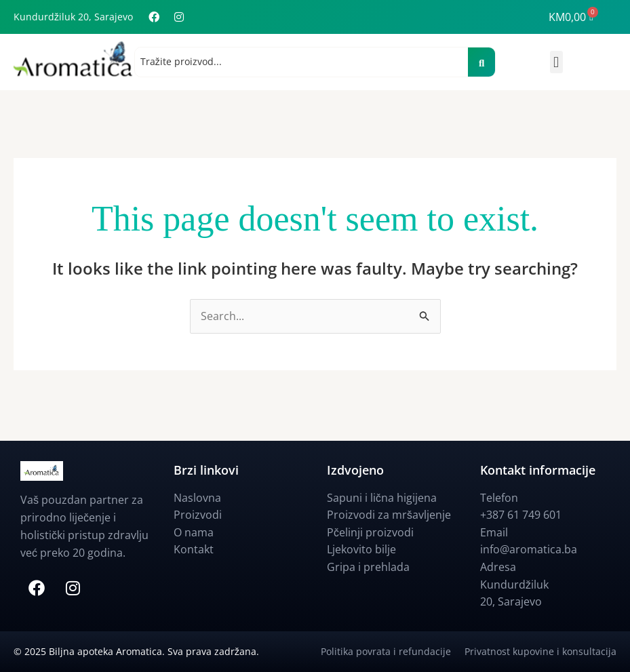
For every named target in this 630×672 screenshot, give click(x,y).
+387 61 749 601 (521, 515)
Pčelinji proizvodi (370, 532)
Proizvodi (198, 515)
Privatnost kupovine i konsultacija (540, 651)
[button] (556, 62)
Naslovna (197, 498)
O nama (194, 532)
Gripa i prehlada (368, 567)
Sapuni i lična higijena (382, 498)
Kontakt (194, 550)
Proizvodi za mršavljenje (389, 515)
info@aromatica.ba (529, 550)
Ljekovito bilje (361, 550)
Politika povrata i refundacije (393, 651)
